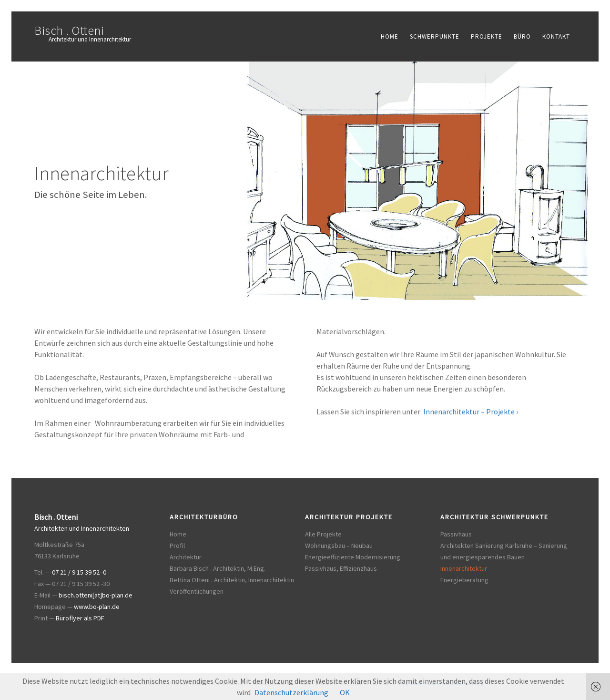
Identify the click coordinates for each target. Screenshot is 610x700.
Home (390, 36)
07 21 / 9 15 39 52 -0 (79, 572)
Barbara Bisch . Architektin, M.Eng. (218, 568)
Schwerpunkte (435, 36)
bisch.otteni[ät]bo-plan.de (96, 595)
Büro (522, 36)
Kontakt (556, 36)
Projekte (487, 36)
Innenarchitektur (464, 568)
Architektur (186, 557)
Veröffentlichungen (197, 591)
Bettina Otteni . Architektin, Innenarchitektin (232, 580)
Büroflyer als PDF (80, 618)
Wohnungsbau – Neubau (339, 546)
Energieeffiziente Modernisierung (353, 557)
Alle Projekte (323, 534)
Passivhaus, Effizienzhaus (341, 568)
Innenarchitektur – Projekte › (471, 412)
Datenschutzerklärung (291, 692)
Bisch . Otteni (69, 30)
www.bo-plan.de (97, 607)
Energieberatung (464, 580)
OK (345, 692)
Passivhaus (456, 534)
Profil (177, 546)
